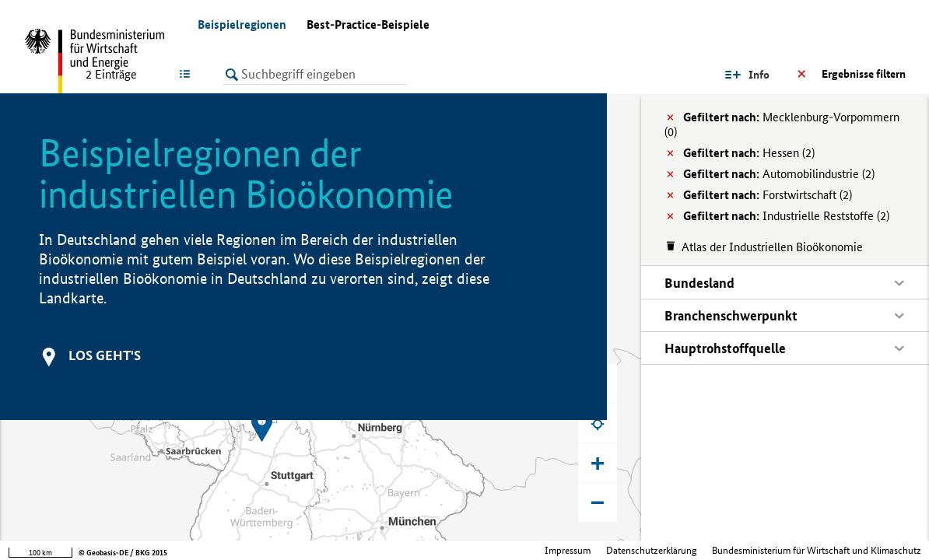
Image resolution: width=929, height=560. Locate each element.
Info (759, 75)
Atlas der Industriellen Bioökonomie (772, 247)
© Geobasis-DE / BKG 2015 (123, 553)
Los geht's (105, 355)
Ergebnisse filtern (864, 74)
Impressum (568, 550)
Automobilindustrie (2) (779, 174)
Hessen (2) (749, 153)
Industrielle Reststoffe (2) (786, 216)
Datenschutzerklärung (651, 550)
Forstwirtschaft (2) (768, 195)
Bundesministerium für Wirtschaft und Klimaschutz (817, 550)
